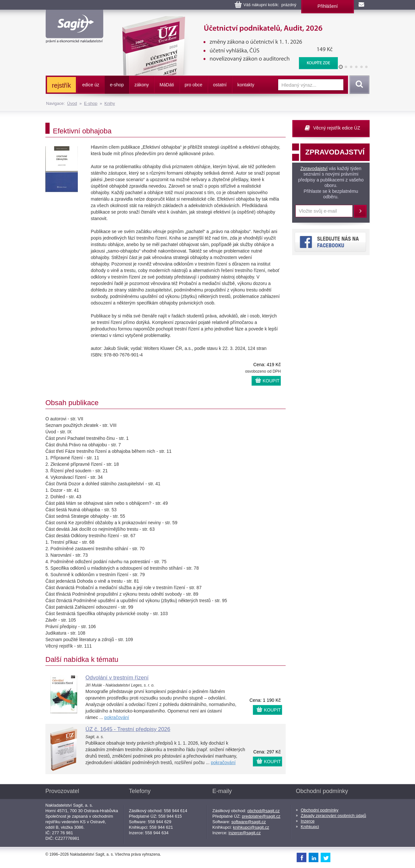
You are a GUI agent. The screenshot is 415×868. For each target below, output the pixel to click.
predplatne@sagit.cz (261, 816)
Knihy (110, 103)
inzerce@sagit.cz (245, 833)
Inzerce (308, 821)
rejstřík (61, 85)
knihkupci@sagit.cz (251, 827)
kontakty (246, 85)
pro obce (194, 85)
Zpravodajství (314, 168)
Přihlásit (360, 211)
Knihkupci (310, 827)
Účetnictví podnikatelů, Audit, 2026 (226, 19)
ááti (167, 85)
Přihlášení (327, 6)
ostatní (220, 85)
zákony (142, 85)
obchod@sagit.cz (264, 811)
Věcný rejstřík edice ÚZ (337, 128)
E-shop (91, 103)
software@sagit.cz (249, 822)
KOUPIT (271, 381)
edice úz (91, 85)
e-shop (117, 85)
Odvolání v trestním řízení (117, 678)
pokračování (117, 717)
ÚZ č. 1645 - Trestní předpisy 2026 (128, 729)
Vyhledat (358, 85)
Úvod (72, 103)
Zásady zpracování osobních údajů (334, 816)
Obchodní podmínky (320, 810)
